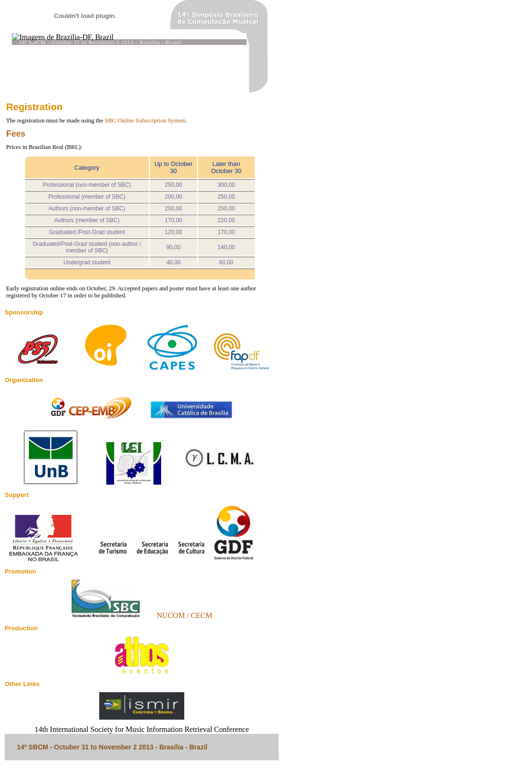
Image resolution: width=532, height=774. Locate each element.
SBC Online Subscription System (145, 121)
